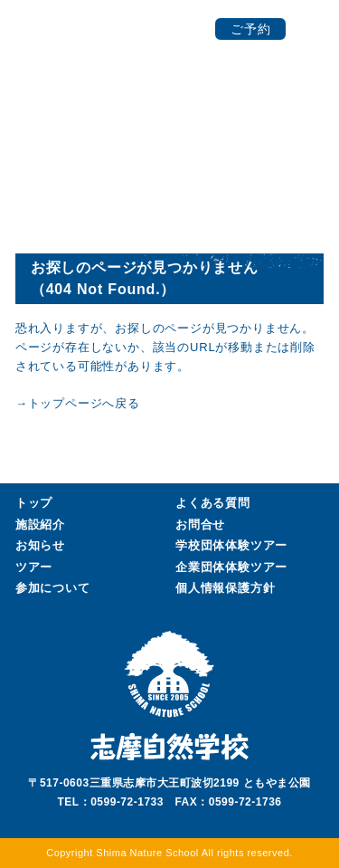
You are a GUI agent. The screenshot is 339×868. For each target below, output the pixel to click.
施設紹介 (40, 525)
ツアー (34, 567)
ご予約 (251, 29)
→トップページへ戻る (78, 403)
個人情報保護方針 (225, 588)
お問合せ (200, 525)
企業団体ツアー (231, 568)
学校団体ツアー (231, 546)
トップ (34, 503)
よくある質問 (213, 503)
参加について (53, 588)
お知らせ (40, 545)
